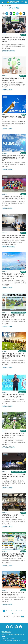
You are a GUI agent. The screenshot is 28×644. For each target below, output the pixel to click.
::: (0, 1)
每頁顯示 (6, 617)
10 (13, 613)
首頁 (3, 6)
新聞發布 (9, 6)
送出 (23, 617)
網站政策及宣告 (6, 632)
